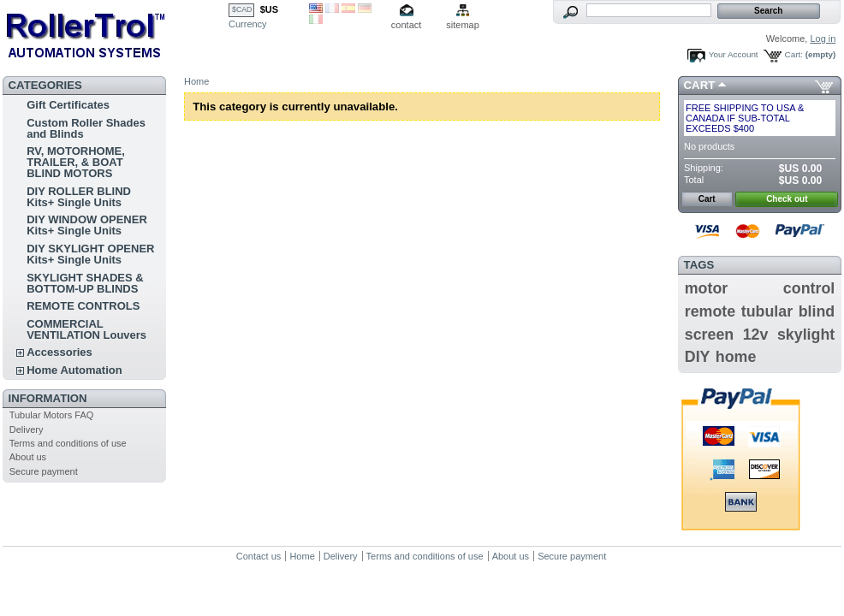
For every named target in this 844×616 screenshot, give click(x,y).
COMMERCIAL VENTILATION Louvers (86, 329)
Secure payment (44, 471)
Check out (787, 199)
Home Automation (74, 370)
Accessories (59, 352)
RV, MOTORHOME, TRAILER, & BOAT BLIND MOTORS (76, 162)
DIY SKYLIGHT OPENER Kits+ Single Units (90, 254)
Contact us (259, 556)
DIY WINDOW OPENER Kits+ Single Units (87, 225)
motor (706, 288)
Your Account (734, 54)
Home (196, 81)
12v (756, 335)
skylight (806, 335)
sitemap (463, 25)
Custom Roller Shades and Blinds (86, 128)
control (809, 288)
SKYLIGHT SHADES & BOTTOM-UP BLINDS (85, 283)
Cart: (794, 54)
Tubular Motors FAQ (52, 415)
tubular (767, 311)
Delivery (27, 429)
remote (710, 311)
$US (269, 9)
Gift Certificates (68, 105)
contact (406, 25)
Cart (700, 85)
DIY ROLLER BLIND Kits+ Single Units (79, 197)
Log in (823, 38)
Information (48, 398)
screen (709, 335)
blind (817, 311)
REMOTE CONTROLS (83, 306)
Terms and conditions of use (68, 443)
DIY (698, 357)
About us (28, 457)
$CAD (242, 9)
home (736, 357)
